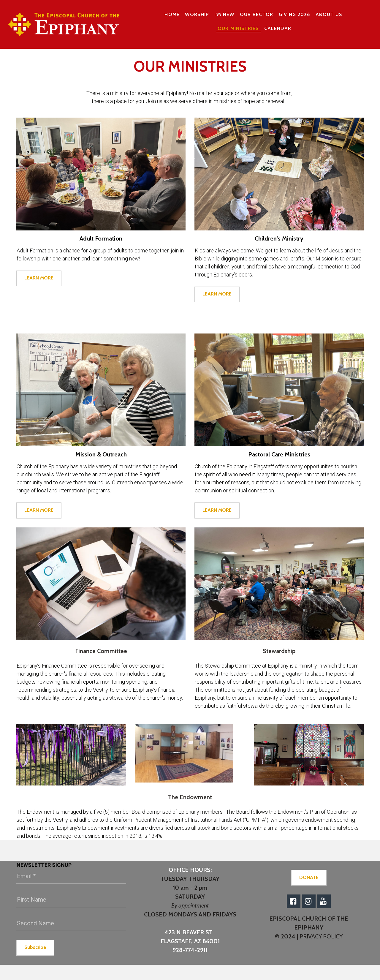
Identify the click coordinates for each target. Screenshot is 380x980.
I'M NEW (224, 14)
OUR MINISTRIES (238, 28)
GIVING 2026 (294, 14)
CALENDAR (278, 28)
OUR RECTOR (257, 14)
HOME (172, 14)
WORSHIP (197, 14)
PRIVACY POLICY (321, 936)
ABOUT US (329, 14)
